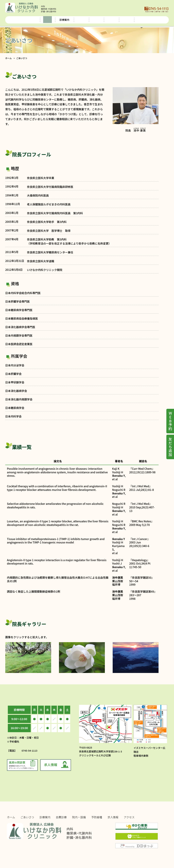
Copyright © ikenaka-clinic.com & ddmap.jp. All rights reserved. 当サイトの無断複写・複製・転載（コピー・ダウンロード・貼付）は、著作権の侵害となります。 (49, 846)
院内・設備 (96, 20)
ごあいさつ (38, 20)
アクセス (154, 20)
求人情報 (135, 20)
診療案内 (45, 817)
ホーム (19, 20)
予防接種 (116, 20)
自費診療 (76, 20)
